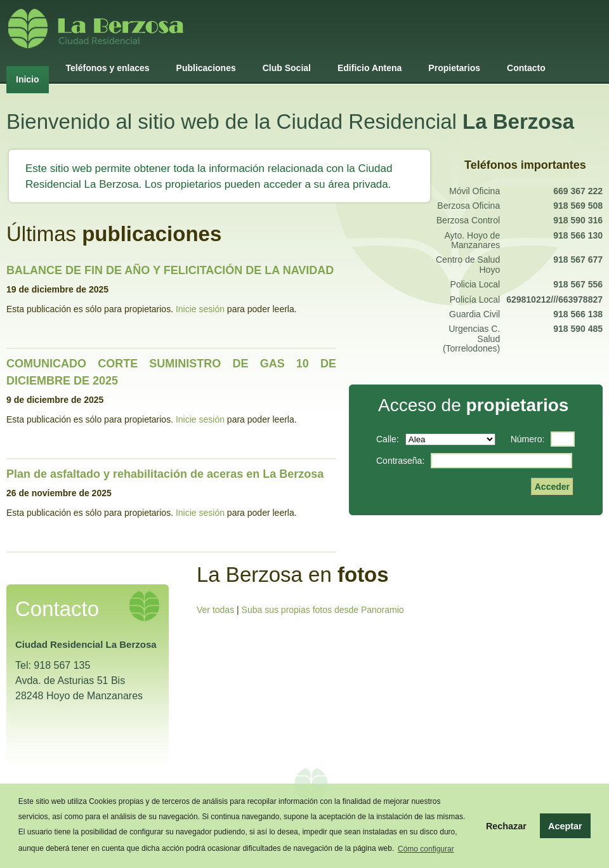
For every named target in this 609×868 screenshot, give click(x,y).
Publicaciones (206, 68)
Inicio (28, 79)
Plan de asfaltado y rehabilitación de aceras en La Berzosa (165, 474)
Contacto (526, 68)
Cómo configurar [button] (426, 849)
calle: (388, 439)
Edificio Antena (370, 68)
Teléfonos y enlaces (108, 68)
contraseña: (400, 461)
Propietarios (454, 68)
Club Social (287, 68)
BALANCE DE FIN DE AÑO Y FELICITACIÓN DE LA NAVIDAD (170, 270)
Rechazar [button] (506, 826)
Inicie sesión (200, 309)
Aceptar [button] (565, 826)
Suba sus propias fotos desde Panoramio (323, 610)
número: (528, 439)
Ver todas (215, 610)
